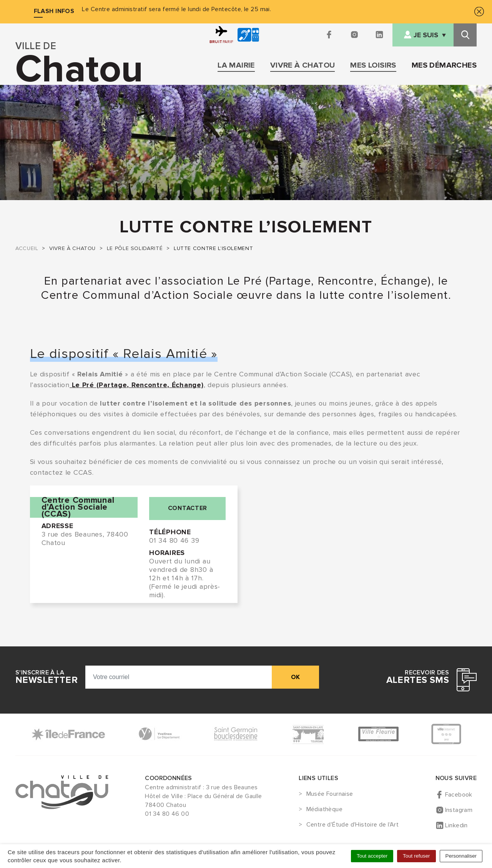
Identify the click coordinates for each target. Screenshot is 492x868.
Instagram (459, 810)
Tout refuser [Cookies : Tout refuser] (416, 856)
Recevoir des (418, 677)
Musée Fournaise (330, 794)
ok (295, 677)
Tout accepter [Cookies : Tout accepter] (372, 856)
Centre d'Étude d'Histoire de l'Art (353, 825)
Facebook (459, 795)
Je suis (426, 35)
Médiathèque (324, 810)
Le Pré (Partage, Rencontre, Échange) (137, 385)
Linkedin (456, 825)
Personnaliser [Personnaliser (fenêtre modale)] (461, 856)
